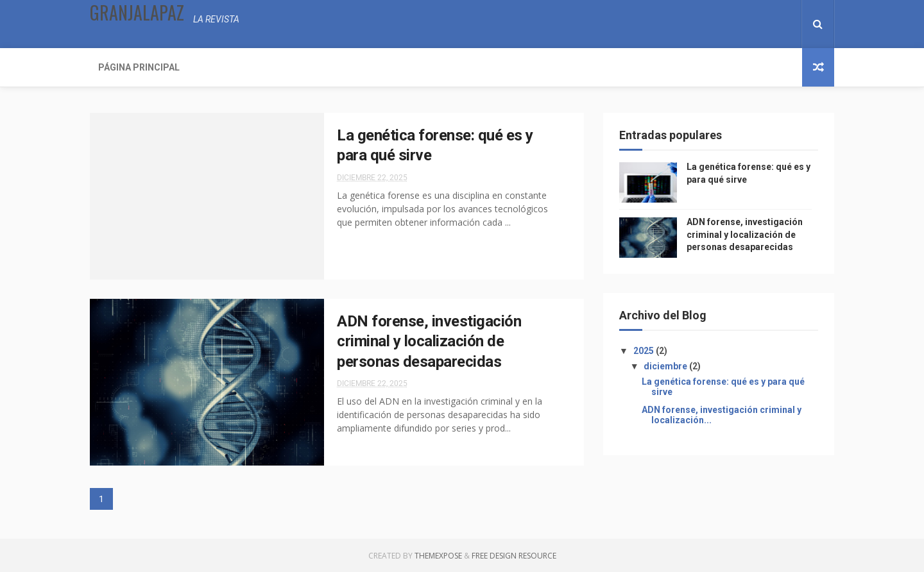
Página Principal (139, 67)
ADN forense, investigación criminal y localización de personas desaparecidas (429, 341)
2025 (645, 351)
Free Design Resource (514, 556)
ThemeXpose (438, 556)
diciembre (666, 366)
